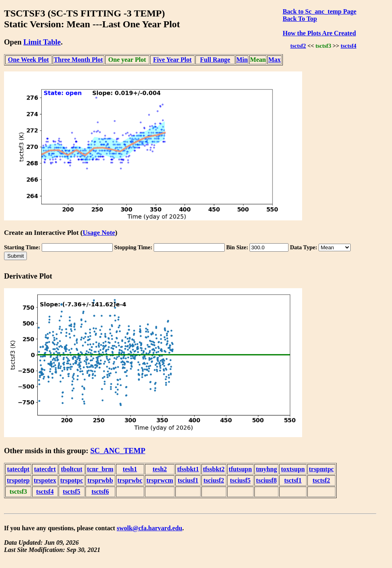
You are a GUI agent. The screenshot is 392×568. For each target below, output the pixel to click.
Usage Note (99, 233)
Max (274, 60)
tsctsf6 (100, 492)
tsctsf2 (298, 46)
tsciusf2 (214, 480)
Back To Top (300, 19)
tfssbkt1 (188, 469)
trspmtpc (321, 469)
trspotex (45, 480)
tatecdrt (45, 469)
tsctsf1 (293, 480)
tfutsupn (240, 469)
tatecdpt (18, 469)
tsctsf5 (72, 492)
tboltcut (72, 469)
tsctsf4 (348, 46)
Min (242, 60)
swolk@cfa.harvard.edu (149, 528)
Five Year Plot (173, 60)
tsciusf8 (266, 480)
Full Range (215, 60)
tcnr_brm (100, 469)
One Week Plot (28, 60)
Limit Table (42, 42)
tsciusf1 (188, 480)
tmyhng (266, 469)
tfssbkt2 (214, 469)
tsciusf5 (240, 480)
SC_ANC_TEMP (118, 451)
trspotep (18, 480)
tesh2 (160, 469)
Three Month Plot (78, 60)
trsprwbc (130, 480)
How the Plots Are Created (319, 33)
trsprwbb (100, 480)
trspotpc (72, 480)
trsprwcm (160, 480)
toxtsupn (293, 469)
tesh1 (130, 469)
